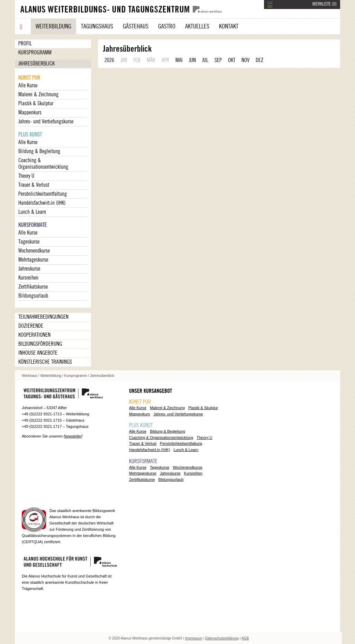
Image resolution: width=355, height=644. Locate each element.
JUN (192, 60)
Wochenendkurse (34, 251)
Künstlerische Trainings (45, 362)
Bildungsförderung (40, 344)
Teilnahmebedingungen (43, 317)
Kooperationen (34, 335)
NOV (245, 60)
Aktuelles (197, 26)
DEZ (260, 60)
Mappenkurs (30, 113)
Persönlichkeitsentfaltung (43, 194)
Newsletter (73, 436)
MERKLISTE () (325, 4)
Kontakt (229, 26)
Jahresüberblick (37, 64)
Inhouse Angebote (38, 353)
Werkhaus (30, 376)
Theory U (26, 176)
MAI (179, 60)
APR (165, 60)
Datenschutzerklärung (222, 638)
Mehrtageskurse (33, 260)
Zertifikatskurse (33, 287)
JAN (124, 60)
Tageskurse (29, 242)
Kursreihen (28, 278)
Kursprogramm (35, 53)
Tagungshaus (97, 26)
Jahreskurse (29, 269)
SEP (218, 60)
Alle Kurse (28, 86)
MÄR (151, 60)
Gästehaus (136, 26)
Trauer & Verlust (34, 185)
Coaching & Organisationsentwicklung (43, 164)
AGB (245, 638)
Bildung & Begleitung (39, 151)
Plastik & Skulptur (36, 104)
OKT (232, 60)
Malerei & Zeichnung (38, 95)
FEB (137, 60)
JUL (205, 60)
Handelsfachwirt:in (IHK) (42, 203)
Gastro (167, 26)
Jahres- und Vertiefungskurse (46, 122)
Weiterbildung (53, 26)
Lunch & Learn (32, 212)
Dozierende (31, 326)
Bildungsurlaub (33, 296)
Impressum (194, 638)
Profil (25, 44)
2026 (109, 60)
